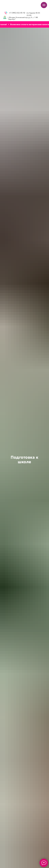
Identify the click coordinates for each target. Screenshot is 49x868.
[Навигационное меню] (44, 5)
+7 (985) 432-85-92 (17, 13)
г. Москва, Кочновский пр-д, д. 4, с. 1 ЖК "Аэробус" (23, 18)
